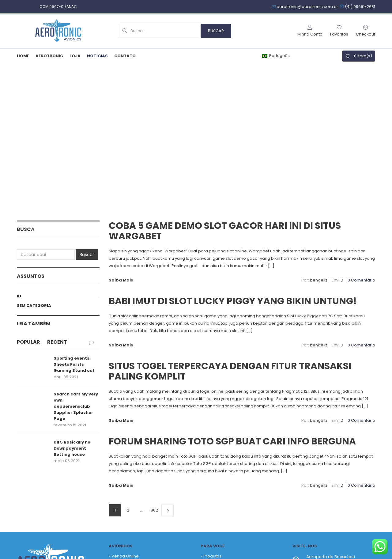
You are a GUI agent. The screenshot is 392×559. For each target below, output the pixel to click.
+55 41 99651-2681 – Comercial (337, 428)
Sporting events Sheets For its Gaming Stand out (74, 217)
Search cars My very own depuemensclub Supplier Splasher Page (76, 259)
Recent (57, 194)
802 (154, 363)
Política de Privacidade (155, 555)
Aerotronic (49, 56)
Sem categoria (34, 158)
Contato (125, 56)
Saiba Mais (121, 132)
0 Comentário (361, 133)
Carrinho (212, 436)
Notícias (97, 56)
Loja (75, 56)
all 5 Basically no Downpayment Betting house (72, 301)
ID (19, 148)
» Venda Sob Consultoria (133, 418)
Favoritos (212, 418)
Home (23, 56)
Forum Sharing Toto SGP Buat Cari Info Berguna (232, 294)
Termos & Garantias (205, 555)
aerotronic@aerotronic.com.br (337, 447)
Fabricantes (215, 427)
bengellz (319, 133)
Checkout (213, 445)
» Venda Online (124, 408)
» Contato (118, 447)
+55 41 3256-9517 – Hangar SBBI (337, 435)
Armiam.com (112, 555)
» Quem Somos (124, 438)
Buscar (87, 107)
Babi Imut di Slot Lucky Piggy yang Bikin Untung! (233, 153)
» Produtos (211, 408)
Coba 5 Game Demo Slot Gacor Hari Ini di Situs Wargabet (225, 83)
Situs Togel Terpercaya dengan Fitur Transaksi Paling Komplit (230, 224)
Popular (28, 194)
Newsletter (236, 492)
